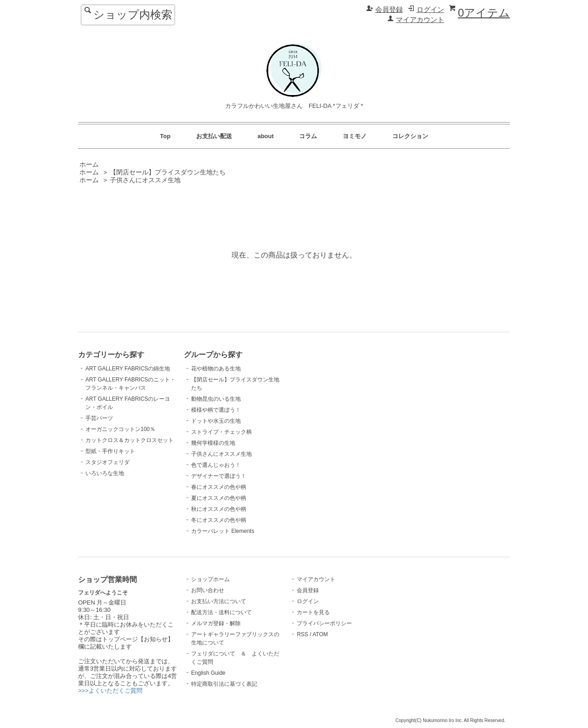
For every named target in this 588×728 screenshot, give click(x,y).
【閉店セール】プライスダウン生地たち (168, 172)
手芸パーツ (99, 418)
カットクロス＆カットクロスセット (130, 440)
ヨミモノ (355, 136)
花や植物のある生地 (216, 369)
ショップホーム (210, 579)
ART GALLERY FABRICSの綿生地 (128, 369)
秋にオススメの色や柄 (219, 509)
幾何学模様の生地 (213, 443)
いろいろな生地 (105, 473)
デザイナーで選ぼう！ (219, 476)
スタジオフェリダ (107, 462)
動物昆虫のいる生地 (216, 399)
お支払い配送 (214, 136)
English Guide (208, 673)
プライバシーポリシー (324, 623)
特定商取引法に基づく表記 (224, 684)
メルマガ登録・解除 (216, 623)
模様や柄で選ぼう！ (216, 410)
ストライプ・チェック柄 (221, 432)
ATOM (320, 634)
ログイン (430, 10)
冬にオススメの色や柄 (219, 520)
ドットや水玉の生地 (216, 421)
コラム (308, 136)
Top (165, 136)
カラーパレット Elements (223, 531)
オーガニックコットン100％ (120, 429)
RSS (302, 634)
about (265, 136)
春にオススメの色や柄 (219, 487)
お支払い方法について (219, 601)
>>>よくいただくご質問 (110, 691)
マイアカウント (420, 20)
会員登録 (389, 10)
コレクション (410, 136)
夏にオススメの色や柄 (219, 498)
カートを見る (313, 612)
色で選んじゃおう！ (216, 465)
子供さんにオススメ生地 (145, 180)
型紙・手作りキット (110, 451)
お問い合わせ (208, 590)
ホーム (89, 165)
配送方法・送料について (221, 612)
